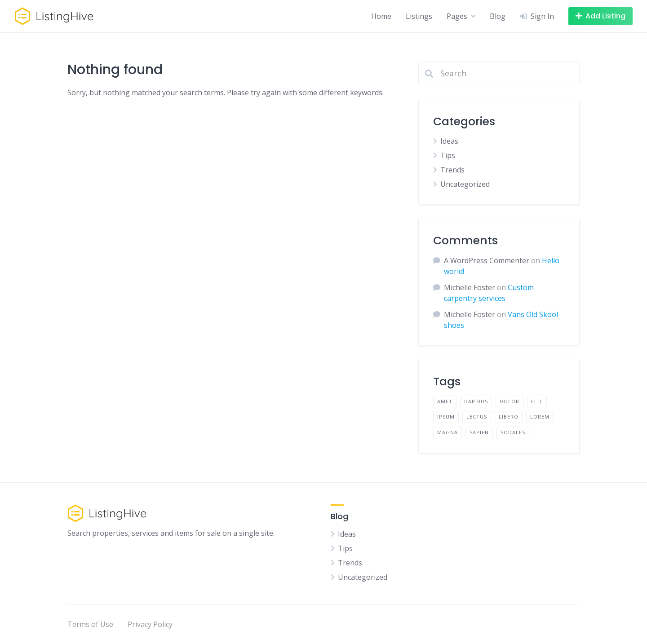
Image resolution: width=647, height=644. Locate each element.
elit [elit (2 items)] (537, 401)
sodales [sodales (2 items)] (513, 432)
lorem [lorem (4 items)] (540, 417)
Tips (448, 155)
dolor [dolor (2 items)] (510, 401)
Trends (452, 170)
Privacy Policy (150, 624)
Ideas (449, 141)
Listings (419, 16)
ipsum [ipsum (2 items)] (446, 417)
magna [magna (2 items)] (448, 432)
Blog (498, 16)
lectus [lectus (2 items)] (477, 417)
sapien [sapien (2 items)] (479, 432)
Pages (457, 16)
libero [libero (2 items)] (509, 417)
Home (381, 16)
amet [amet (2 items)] (445, 401)
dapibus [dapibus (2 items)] (476, 401)
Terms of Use (90, 624)
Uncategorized (465, 184)
